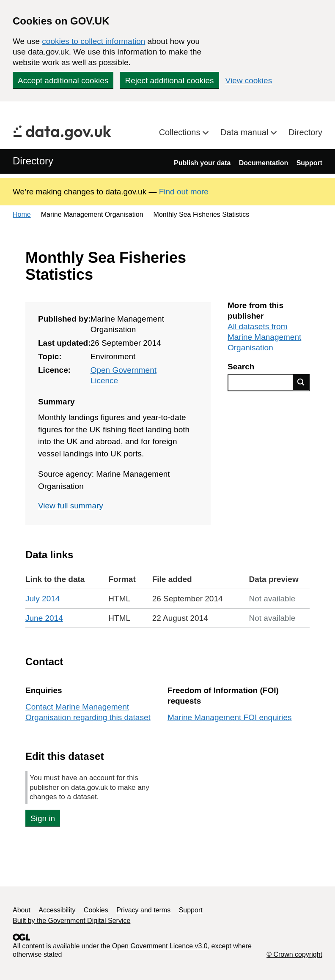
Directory (305, 132)
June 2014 (44, 618)
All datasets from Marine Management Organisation (264, 337)
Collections (181, 132)
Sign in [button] (43, 818)
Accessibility (57, 910)
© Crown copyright (294, 954)
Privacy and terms (143, 910)
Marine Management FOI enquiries (230, 717)
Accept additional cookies (63, 81)
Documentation (264, 163)
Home (22, 214)
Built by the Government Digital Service (71, 921)
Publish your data (202, 163)
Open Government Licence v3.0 (160, 946)
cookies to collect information (93, 41)
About (22, 910)
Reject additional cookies (169, 81)
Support (309, 163)
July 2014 (43, 599)
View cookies (249, 81)
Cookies (96, 910)
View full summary (71, 506)
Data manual (246, 132)
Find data (301, 382)
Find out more (184, 192)
